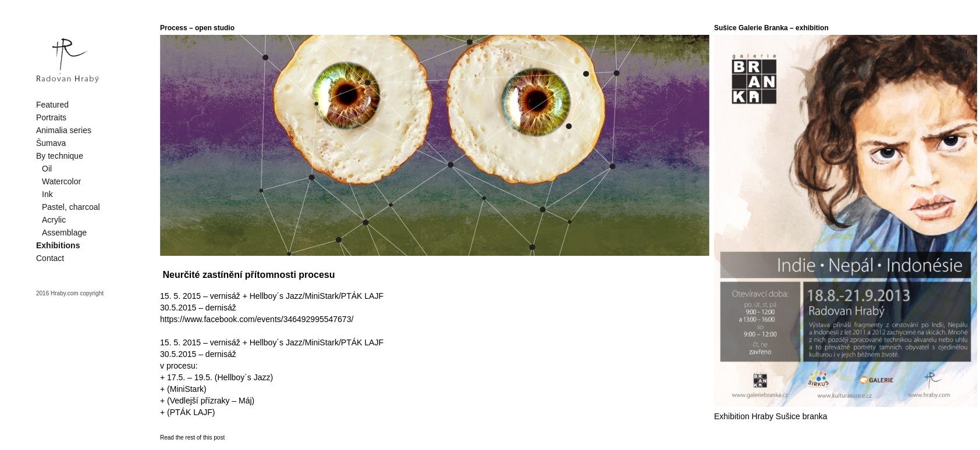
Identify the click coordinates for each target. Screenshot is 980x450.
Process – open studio (197, 28)
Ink (47, 194)
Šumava (51, 143)
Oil (47, 169)
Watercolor (61, 181)
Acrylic (54, 220)
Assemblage (64, 233)
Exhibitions (58, 245)
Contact (50, 258)
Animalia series (64, 130)
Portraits (51, 117)
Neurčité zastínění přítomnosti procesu (248, 275)
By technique (60, 156)
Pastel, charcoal (71, 207)
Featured (52, 105)
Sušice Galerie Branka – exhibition (771, 28)
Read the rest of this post (192, 437)
